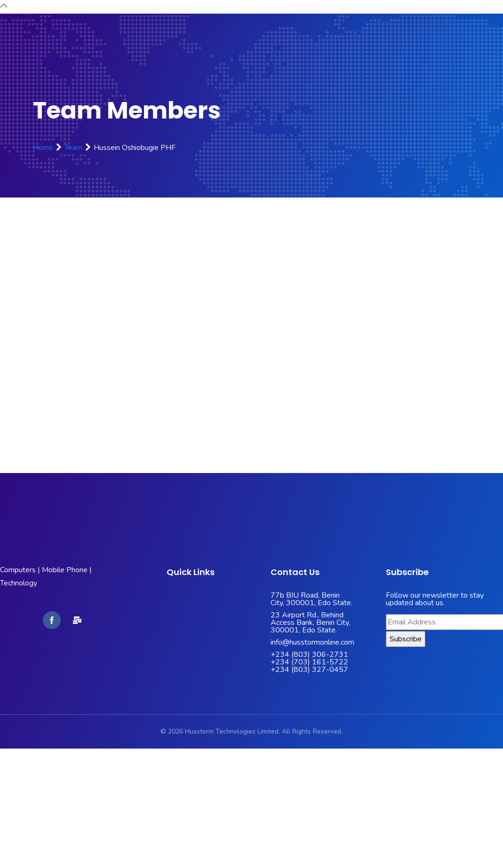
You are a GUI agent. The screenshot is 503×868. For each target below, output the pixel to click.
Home (43, 148)
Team (73, 148)
